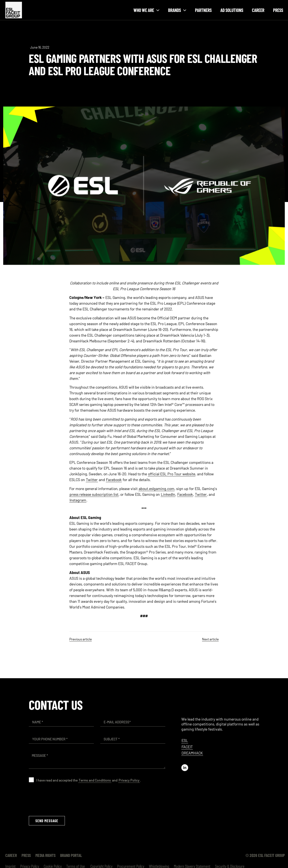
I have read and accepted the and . (89, 780)
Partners (203, 10)
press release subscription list (94, 494)
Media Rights (43, 855)
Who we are (146, 10)
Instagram (78, 500)
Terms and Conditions (95, 780)
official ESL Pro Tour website (172, 474)
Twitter (92, 480)
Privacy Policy (129, 780)
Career (258, 10)
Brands (177, 10)
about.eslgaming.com (156, 489)
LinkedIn (168, 494)
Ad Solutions (232, 10)
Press (278, 10)
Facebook (114, 480)
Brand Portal (68, 855)
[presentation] (61, 799)
